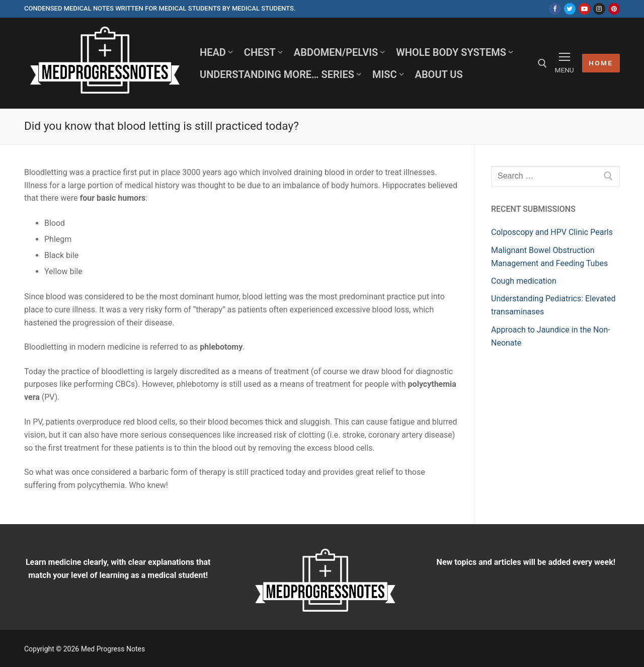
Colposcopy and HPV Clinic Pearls (552, 232)
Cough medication (524, 281)
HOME (601, 63)
